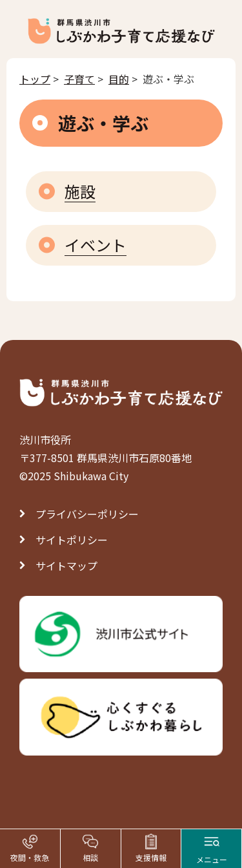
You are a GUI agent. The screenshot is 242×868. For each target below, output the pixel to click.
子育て (79, 79)
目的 (119, 79)
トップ (35, 79)
